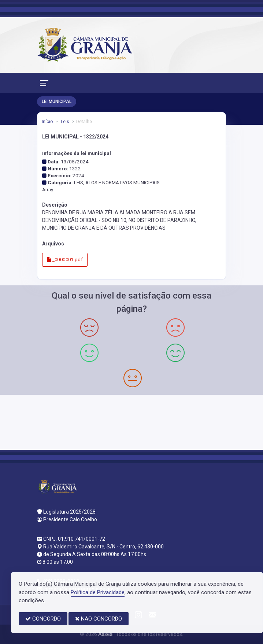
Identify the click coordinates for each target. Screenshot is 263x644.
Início (47, 122)
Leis (64, 122)
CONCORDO (43, 619)
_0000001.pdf (65, 260)
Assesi (106, 634)
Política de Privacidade (98, 592)
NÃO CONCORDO (99, 619)
